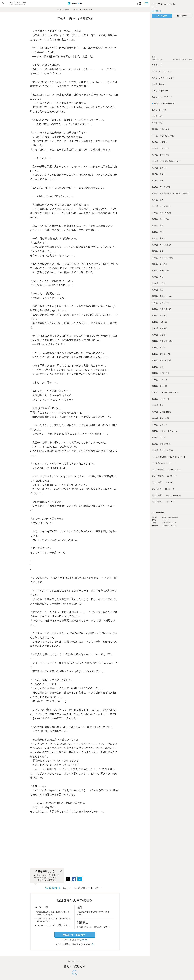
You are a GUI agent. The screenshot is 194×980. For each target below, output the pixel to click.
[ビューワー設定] (139, 3)
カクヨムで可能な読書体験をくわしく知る (75, 944)
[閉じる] (61, 871)
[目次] (146, 3)
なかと (155, 7)
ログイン (84, 940)
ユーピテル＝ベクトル (163, 4)
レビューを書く (162, 16)
